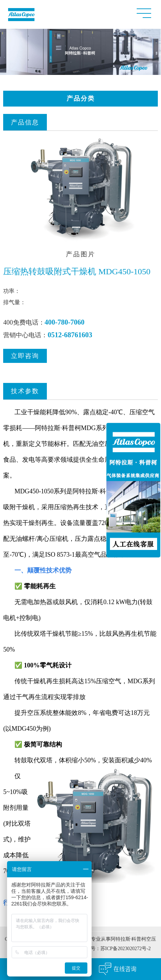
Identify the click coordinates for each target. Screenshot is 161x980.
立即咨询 (25, 357)
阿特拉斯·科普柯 (96, 492)
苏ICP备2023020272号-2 (126, 950)
